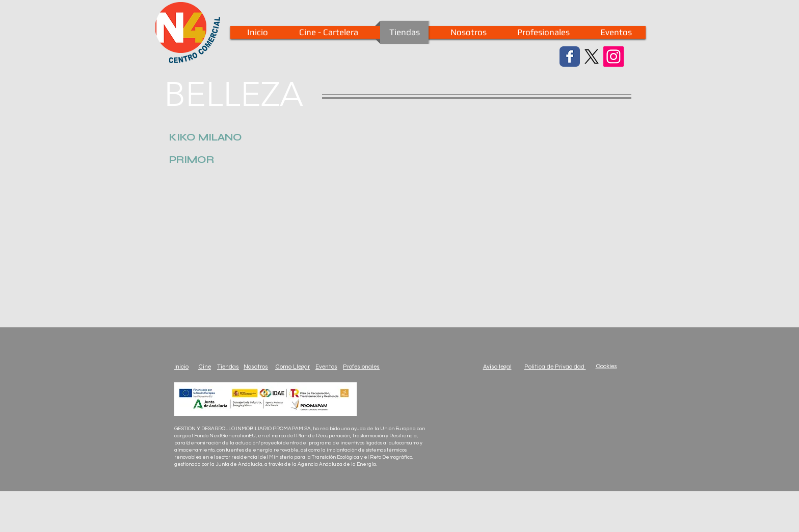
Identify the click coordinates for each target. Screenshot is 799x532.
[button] (206, 137)
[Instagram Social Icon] (614, 57)
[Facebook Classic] (570, 57)
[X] (592, 57)
